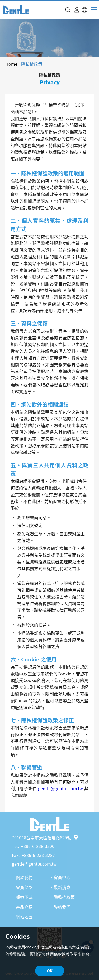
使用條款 (54, 954)
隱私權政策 (32, 64)
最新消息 (62, 887)
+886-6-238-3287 (38, 855)
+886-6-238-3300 (38, 846)
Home (11, 64)
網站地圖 (24, 917)
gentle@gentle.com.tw (34, 864)
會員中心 (62, 877)
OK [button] (50, 971)
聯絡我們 (62, 907)
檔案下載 (24, 897)
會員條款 (24, 887)
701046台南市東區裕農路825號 (45, 837)
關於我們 (24, 877)
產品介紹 (24, 907)
